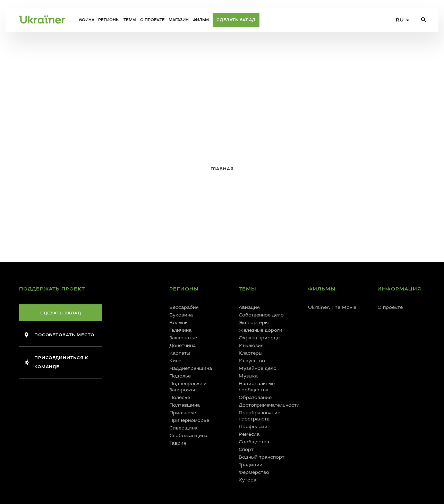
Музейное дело (258, 368)
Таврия (178, 443)
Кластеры (250, 353)
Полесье (180, 397)
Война (87, 20)
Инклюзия (251, 345)
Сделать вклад (236, 20)
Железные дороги (261, 330)
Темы (130, 20)
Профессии (253, 427)
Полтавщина (185, 405)
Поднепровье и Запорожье (188, 387)
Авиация (249, 307)
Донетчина (182, 345)
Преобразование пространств (259, 416)
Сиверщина (183, 428)
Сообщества (254, 442)
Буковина (181, 315)
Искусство (252, 361)
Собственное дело (261, 315)
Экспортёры (254, 323)
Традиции (251, 465)
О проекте (152, 20)
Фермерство (254, 472)
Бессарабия (184, 307)
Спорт (246, 449)
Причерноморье (189, 420)
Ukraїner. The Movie (332, 307)
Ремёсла (249, 434)
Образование (255, 397)
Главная (222, 169)
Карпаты (180, 353)
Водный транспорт (262, 457)
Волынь (178, 323)
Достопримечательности (266, 405)
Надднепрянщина (191, 368)
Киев (175, 361)
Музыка (248, 376)
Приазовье (183, 413)
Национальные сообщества (257, 387)
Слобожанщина (188, 436)
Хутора (247, 480)
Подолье (180, 376)
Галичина (180, 330)
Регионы (109, 20)
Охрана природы (259, 338)
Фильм (201, 20)
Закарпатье (183, 338)
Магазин (179, 20)
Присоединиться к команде (56, 362)
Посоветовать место (59, 335)
